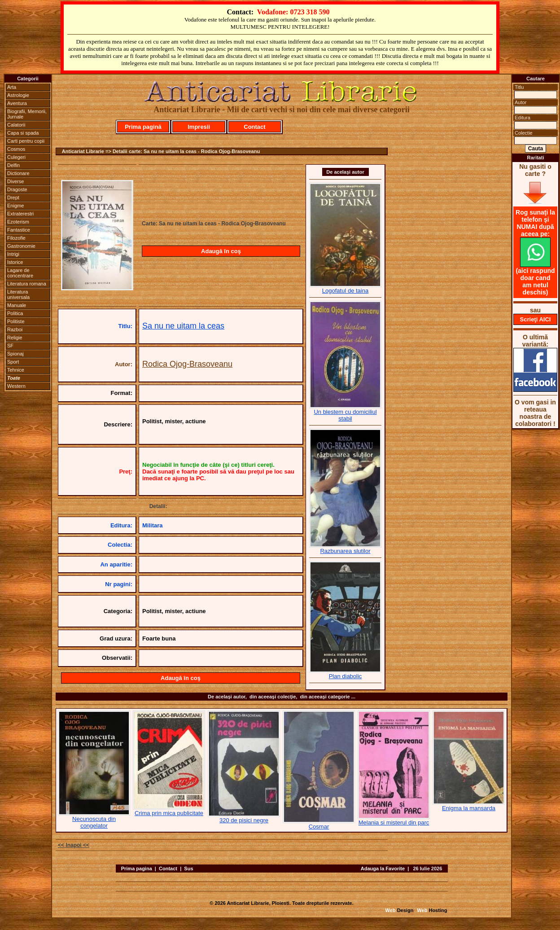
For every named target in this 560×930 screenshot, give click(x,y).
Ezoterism (18, 222)
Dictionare (18, 173)
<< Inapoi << (74, 845)
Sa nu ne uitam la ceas (183, 326)
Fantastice (19, 230)
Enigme (15, 206)
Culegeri (16, 157)
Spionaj (15, 354)
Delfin (13, 165)
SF (10, 346)
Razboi (15, 329)
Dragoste (17, 189)
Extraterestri (20, 214)
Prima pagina (137, 869)
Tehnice (16, 370)
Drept (13, 197)
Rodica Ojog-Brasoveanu (187, 364)
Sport (13, 362)
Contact (254, 127)
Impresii (199, 127)
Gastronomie (21, 246)
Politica (15, 313)
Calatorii (16, 125)
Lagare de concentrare (20, 273)
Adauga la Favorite (383, 869)
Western (16, 386)
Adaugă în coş (221, 251)
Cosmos (16, 149)
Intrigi (13, 254)
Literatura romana (27, 284)
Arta (12, 87)
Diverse (15, 181)
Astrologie (18, 95)
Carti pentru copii (26, 141)
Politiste (16, 321)
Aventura (17, 103)
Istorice (15, 262)
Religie (15, 338)
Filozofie (16, 238)
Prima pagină (143, 127)
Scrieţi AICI (536, 319)
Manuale (17, 305)
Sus (188, 869)
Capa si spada (23, 133)
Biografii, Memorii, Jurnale (27, 114)
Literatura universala (18, 294)
